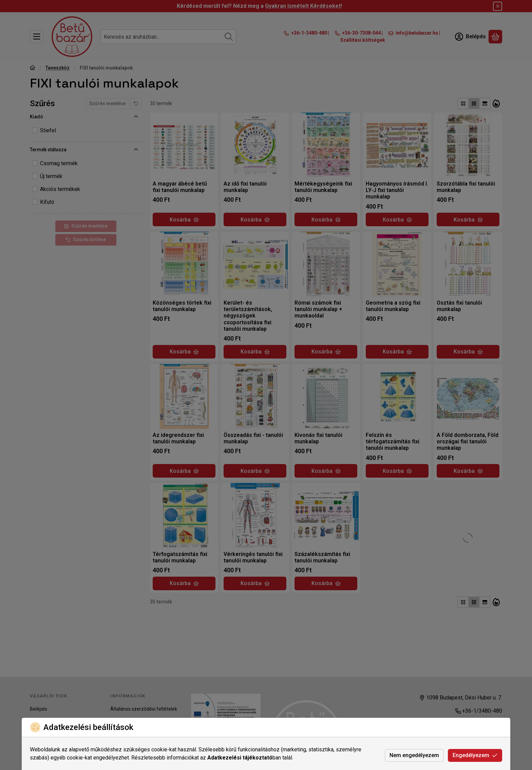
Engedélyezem (475, 755)
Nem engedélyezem (414, 755)
